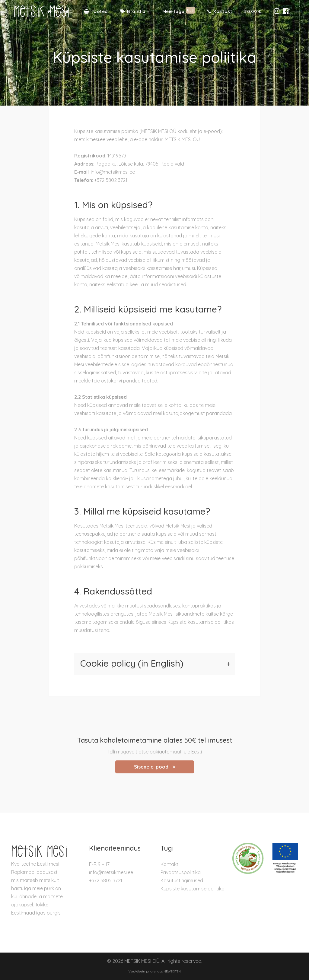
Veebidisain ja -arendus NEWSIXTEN (155, 971)
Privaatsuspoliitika (181, 872)
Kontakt (169, 864)
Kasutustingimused (182, 880)
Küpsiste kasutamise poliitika (193, 889)
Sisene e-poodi (155, 767)
